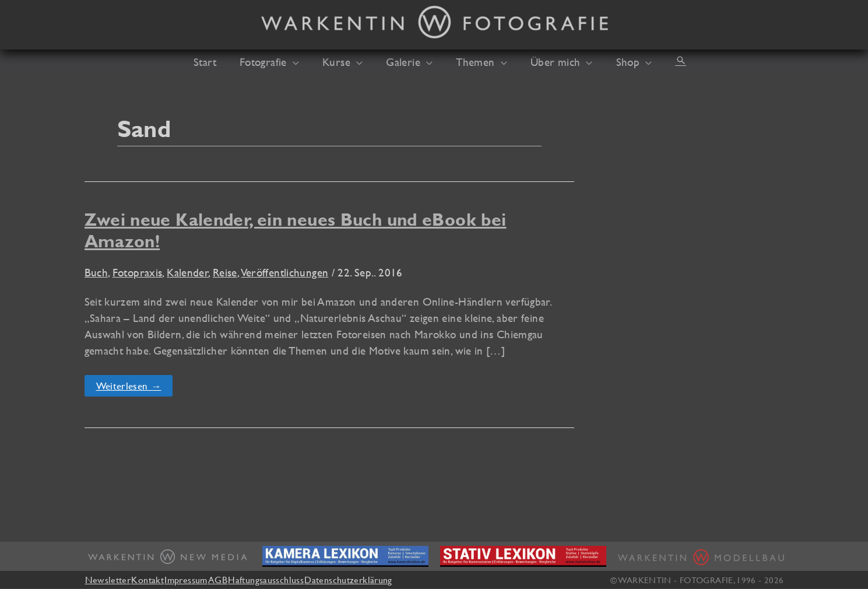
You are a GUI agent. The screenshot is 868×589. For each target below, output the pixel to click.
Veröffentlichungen (285, 272)
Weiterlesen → (130, 388)
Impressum (202, 579)
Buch (96, 272)
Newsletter (108, 579)
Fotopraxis (138, 272)
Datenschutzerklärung (388, 579)
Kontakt (156, 579)
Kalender (188, 272)
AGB (242, 579)
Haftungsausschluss (298, 579)
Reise (225, 272)
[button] (305, 62)
